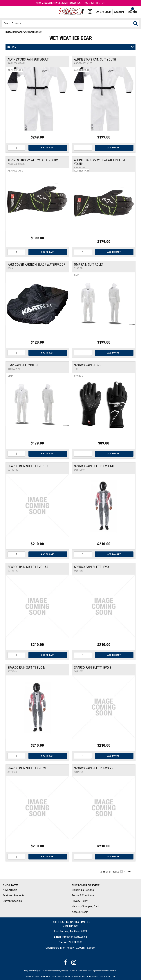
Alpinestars (15, 70)
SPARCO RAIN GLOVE (88, 365)
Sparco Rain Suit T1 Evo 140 (94, 466)
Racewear (18, 32)
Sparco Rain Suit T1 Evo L (93, 567)
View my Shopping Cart (85, 906)
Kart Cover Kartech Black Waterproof (36, 264)
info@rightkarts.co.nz (75, 937)
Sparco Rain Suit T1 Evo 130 (28, 466)
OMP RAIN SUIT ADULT (88, 264)
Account (119, 12)
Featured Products (13, 895)
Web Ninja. (111, 976)
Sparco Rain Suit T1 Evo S (93, 667)
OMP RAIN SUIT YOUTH (23, 365)
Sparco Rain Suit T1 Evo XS (94, 768)
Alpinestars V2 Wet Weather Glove (34, 160)
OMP (77, 275)
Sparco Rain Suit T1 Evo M (27, 667)
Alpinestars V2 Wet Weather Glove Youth (100, 162)
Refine (12, 47)
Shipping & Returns (83, 890)
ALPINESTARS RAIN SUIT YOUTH (95, 59)
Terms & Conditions (83, 895)
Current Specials (12, 901)
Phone (12, 12)
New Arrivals (10, 890)
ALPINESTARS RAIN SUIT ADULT (28, 59)
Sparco (79, 376)
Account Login (80, 912)
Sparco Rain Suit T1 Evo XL (27, 768)
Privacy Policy (80, 901)
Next (130, 871)
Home (8, 32)
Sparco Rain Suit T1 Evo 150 (28, 567)
